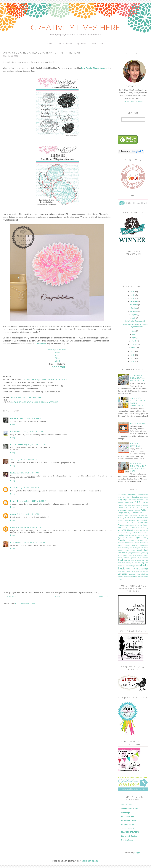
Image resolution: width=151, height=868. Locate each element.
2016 (133, 292)
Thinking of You (131, 563)
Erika (57, 355)
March (134, 341)
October (134, 308)
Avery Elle (122, 497)
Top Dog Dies (143, 563)
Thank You (123, 560)
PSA (127, 543)
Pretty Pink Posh (142, 540)
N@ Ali (57, 361)
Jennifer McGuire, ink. (130, 809)
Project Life (121, 543)
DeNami (144, 510)
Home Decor (131, 523)
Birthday (135, 497)
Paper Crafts (130, 538)
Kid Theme (144, 525)
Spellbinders (122, 553)
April (134, 338)
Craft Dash (137, 510)
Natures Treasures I (59, 380)
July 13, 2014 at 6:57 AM (28, 473)
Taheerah (57, 367)
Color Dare (136, 508)
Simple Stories (144, 548)
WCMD (128, 577)
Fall (126, 518)
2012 (133, 355)
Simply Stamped (127, 828)
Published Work (133, 543)
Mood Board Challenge (125, 533)
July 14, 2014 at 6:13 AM (28, 514)
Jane (12, 460)
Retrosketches (143, 543)
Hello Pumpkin (138, 423)
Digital (130, 513)
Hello (146, 520)
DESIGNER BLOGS (90, 861)
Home (49, 44)
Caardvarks (141, 500)
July (134, 318)
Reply (13, 424)
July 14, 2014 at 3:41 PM (31, 527)
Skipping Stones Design (127, 550)
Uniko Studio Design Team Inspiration (130, 572)
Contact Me (98, 44)
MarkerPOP (122, 530)
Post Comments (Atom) (25, 604)
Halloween (140, 520)
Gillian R (14, 418)
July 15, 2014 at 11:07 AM (34, 542)
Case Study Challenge (135, 505)
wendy (13, 514)
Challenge (145, 505)
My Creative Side (128, 816)
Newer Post (11, 596)
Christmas (122, 508)
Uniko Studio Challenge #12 (135, 321)
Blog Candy (144, 497)
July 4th (137, 525)
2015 (133, 295)
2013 (133, 352)
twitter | (28, 397)
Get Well (145, 518)
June (134, 331)
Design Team (123, 513)
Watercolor (122, 576)
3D (119, 495)
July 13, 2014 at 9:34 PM (35, 501)
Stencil (125, 555)
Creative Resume (64, 44)
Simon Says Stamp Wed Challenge (128, 548)
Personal (131, 540)
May (134, 334)
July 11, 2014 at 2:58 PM (30, 418)
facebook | (17, 397)
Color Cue (129, 508)
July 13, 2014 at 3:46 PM (29, 488)
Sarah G (14, 488)
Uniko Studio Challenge (137, 569)
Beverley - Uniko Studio (57, 349)
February (134, 344)
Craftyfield (15, 432)
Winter (120, 579)
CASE (126, 505)
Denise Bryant (17, 501)
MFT (137, 530)
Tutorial (138, 566)
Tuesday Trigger (130, 566)
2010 (133, 362)
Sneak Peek (143, 550)
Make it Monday (142, 528)
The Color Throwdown (135, 560)
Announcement (143, 495)
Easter (126, 515)
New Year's (145, 535)
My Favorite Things (129, 820)
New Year (138, 535)
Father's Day (133, 518)
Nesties (121, 535)
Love (133, 528)
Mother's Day (136, 533)
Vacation (145, 572)
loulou (13, 473)
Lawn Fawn (126, 528)
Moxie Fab (145, 533)
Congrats (28, 402)
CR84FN (130, 510)
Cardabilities (129, 503)
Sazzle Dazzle (17, 445)
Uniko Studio (41, 344)
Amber (57, 352)
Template (145, 558)
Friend (140, 518)
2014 (133, 298)
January (134, 348)
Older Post (104, 596)
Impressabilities (130, 525)
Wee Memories (143, 576)
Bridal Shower (132, 500)
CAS (137, 502)
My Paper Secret (127, 824)
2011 (133, 358)
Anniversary (132, 494)
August (134, 315)
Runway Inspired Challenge (128, 545)
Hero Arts (121, 523)
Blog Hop (16, 402)
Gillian (57, 358)
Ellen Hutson (133, 515)
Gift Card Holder (123, 520)
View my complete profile (133, 101)
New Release (130, 535)
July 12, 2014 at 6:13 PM (35, 445)
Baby (128, 497)
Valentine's (123, 574)
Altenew (124, 495)
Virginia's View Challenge (138, 574)
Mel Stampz (126, 813)
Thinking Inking (127, 840)
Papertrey (122, 540)
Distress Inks (137, 513)
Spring (130, 553)
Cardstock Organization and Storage (138, 378)
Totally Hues (121, 566)
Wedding (54, 402)
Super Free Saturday (136, 555)
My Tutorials (82, 44)
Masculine (131, 530)
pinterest (38, 397)
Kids (119, 528)
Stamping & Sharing (129, 836)
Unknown (15, 527)
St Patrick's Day (137, 553)
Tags (139, 558)
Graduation (132, 520)
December (134, 301)
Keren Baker (16, 542)
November (134, 305)
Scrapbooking (144, 545)
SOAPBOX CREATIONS (130, 832)
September (134, 311)
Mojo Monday (144, 530)
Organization (122, 538)
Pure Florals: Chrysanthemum (37, 380)
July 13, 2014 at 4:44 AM (26, 460)
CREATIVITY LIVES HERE (76, 28)
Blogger (137, 853)
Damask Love (126, 805)
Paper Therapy (141, 538)
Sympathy (133, 558)
